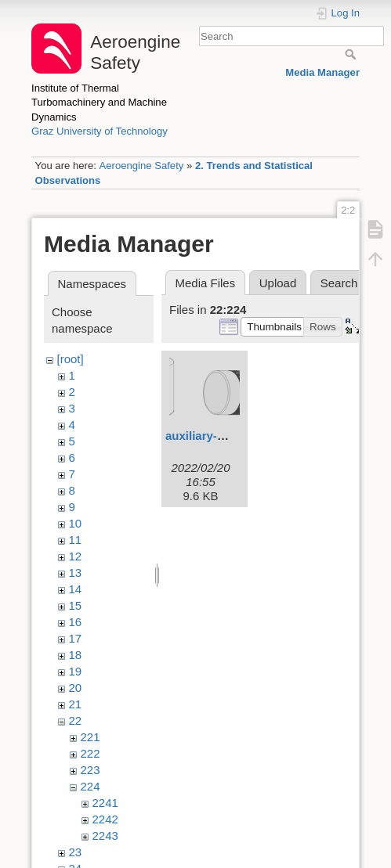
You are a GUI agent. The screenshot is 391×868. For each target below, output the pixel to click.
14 (76, 589)
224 (91, 786)
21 (76, 704)
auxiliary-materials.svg (229, 436)
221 (91, 737)
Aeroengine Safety (141, 166)
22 (76, 720)
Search (352, 54)
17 (76, 638)
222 (91, 753)
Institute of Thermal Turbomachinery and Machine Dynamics (99, 103)
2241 (105, 803)
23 (76, 852)
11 (76, 540)
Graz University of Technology (100, 131)
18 (76, 655)
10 (76, 523)
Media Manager (322, 72)
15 (76, 605)
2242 (105, 819)
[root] (71, 359)
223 (91, 770)
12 (76, 556)
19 (76, 671)
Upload (278, 283)
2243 (105, 836)
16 (76, 622)
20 (76, 688)
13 (76, 573)
